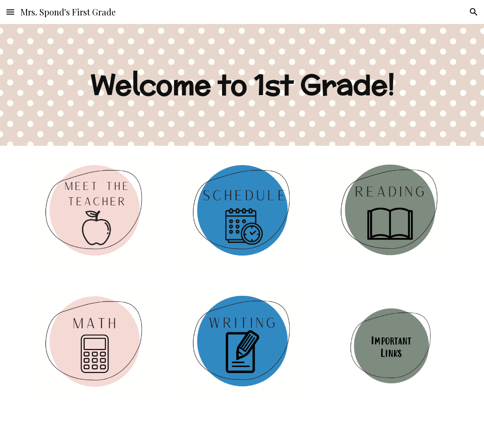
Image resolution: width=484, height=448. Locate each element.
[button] (10, 12)
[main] (242, 85)
